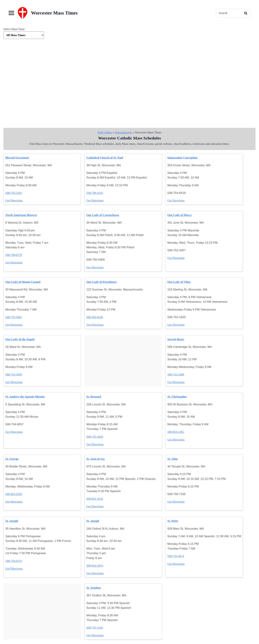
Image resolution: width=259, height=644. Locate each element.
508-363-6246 (95, 317)
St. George (12, 459)
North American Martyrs (21, 215)
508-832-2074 (95, 566)
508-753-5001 (14, 317)
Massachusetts (123, 132)
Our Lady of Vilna (179, 282)
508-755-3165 (95, 628)
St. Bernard (94, 397)
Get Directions (14, 201)
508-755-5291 (14, 193)
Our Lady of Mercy (180, 215)
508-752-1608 (176, 375)
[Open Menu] (11, 13)
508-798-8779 (14, 255)
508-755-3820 (95, 437)
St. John (172, 459)
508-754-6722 (14, 561)
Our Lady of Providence (102, 282)
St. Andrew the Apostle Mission (25, 397)
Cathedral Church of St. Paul (105, 158)
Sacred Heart (176, 339)
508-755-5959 (14, 375)
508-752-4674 (176, 556)
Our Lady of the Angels (20, 339)
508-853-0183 (14, 494)
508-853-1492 (176, 432)
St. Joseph (12, 521)
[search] (246, 13)
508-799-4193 (95, 193)
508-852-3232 (95, 499)
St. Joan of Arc (96, 459)
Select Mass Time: (14, 29)
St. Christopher (177, 397)
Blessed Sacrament (17, 158)
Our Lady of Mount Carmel (23, 282)
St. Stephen (93, 588)
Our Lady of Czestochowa (103, 215)
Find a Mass (105, 132)
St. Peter (173, 521)
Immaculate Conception (182, 158)
